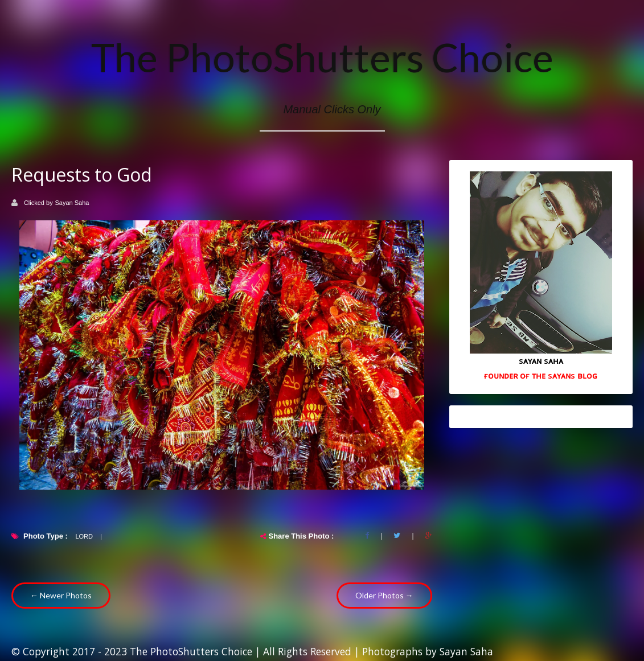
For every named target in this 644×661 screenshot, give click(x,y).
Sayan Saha (72, 203)
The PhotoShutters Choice (322, 57)
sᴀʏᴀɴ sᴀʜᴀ (541, 360)
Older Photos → (384, 595)
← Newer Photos (61, 595)
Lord (84, 536)
